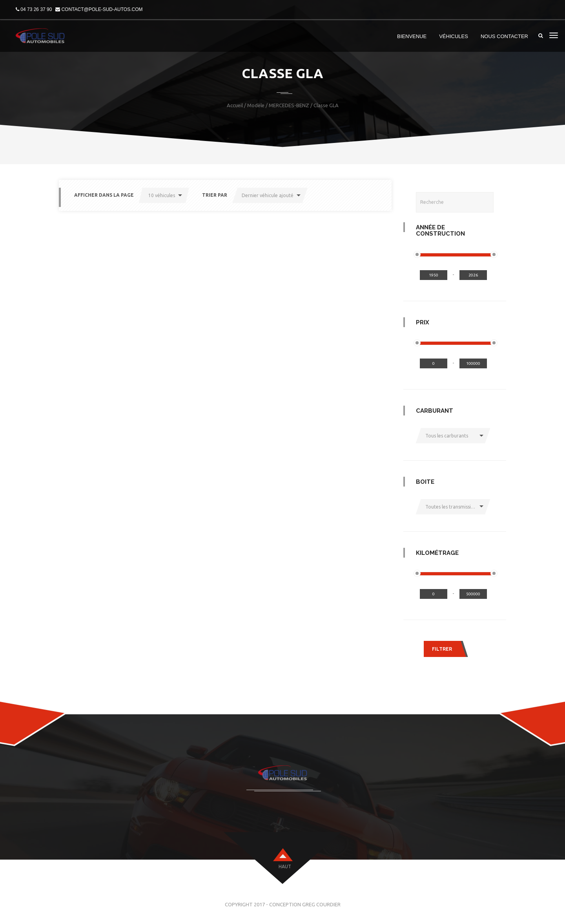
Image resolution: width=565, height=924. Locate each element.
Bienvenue (412, 36)
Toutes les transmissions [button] (452, 507)
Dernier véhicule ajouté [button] (268, 195)
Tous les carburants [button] (447, 436)
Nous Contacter (504, 36)
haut (285, 866)
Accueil (235, 105)
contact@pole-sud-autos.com (102, 9)
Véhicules (454, 36)
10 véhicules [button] (162, 195)
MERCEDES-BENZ (289, 105)
